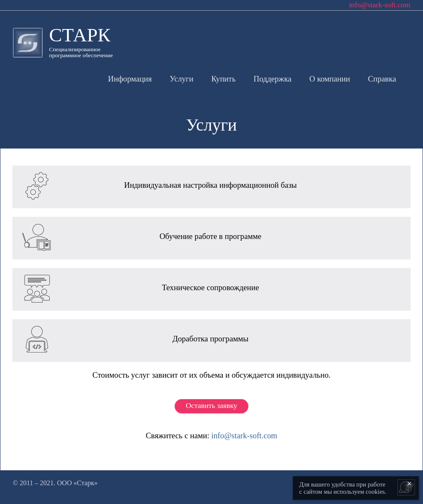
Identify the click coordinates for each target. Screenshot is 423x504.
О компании (330, 79)
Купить (223, 79)
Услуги (181, 79)
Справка (382, 79)
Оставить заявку (211, 406)
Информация (130, 79)
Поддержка (273, 79)
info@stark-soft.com (244, 436)
